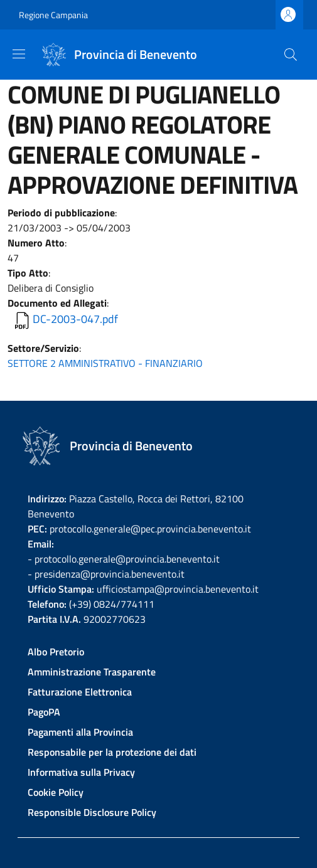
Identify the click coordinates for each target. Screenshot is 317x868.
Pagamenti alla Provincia (80, 732)
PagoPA (44, 712)
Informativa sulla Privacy (81, 772)
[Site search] (291, 55)
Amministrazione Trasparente (92, 672)
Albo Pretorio (56, 652)
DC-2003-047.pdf (75, 319)
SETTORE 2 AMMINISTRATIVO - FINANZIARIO (105, 363)
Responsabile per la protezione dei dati (112, 752)
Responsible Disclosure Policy (92, 812)
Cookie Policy (56, 792)
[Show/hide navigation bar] (19, 54)
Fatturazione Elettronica (80, 692)
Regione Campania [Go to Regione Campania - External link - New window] (53, 15)
